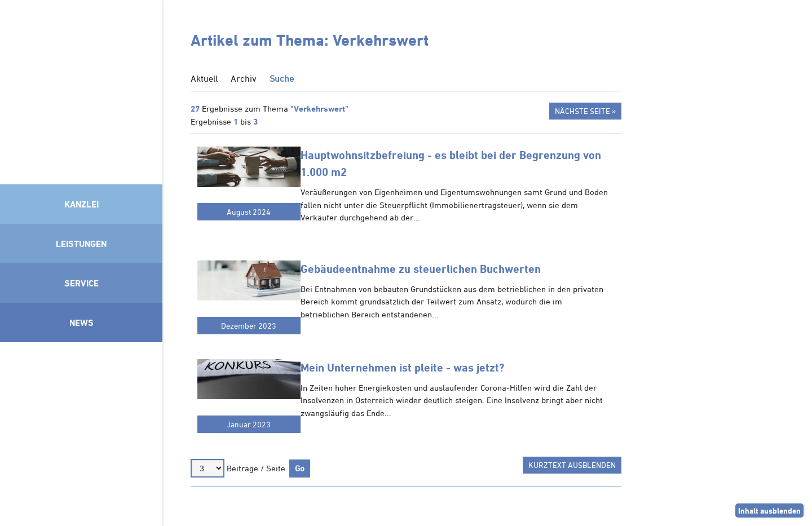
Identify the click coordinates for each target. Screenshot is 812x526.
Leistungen (81, 244)
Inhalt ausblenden (769, 510)
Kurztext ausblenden (572, 465)
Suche (282, 78)
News (81, 322)
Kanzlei (81, 204)
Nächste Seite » (585, 111)
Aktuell (204, 78)
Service (81, 283)
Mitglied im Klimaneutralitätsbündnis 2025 (81, 431)
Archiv (244, 78)
